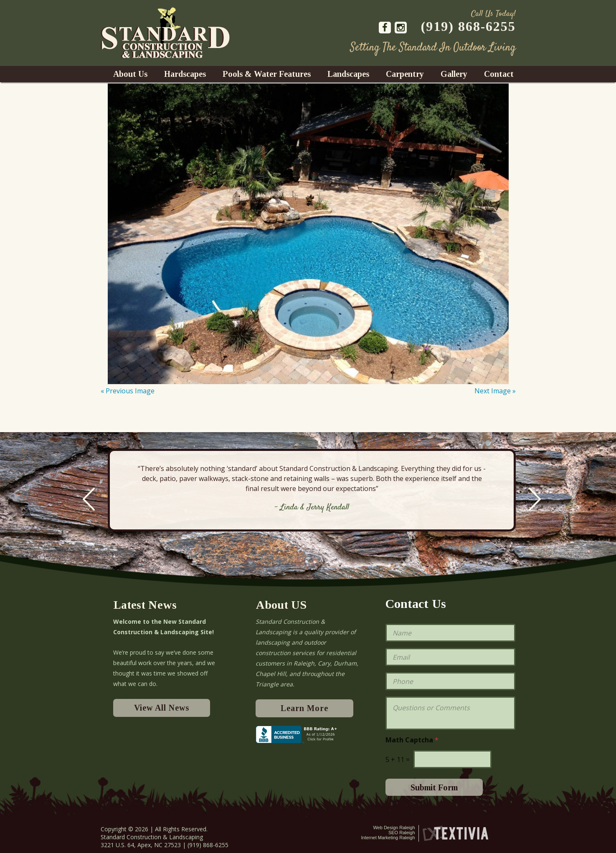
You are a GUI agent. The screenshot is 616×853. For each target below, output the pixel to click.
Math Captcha (412, 740)
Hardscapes (185, 74)
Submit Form (434, 787)
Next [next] (535, 499)
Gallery (454, 74)
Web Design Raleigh (394, 828)
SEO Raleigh (402, 833)
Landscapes (348, 74)
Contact (499, 74)
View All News (162, 708)
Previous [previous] (89, 499)
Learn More (304, 708)
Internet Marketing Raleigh (388, 838)
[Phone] (450, 681)
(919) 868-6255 (468, 26)
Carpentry (405, 74)
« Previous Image (128, 391)
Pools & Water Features (267, 74)
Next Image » (495, 391)
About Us (130, 74)
